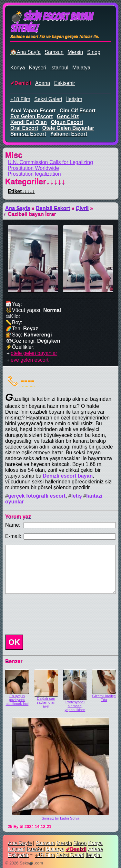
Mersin (75, 52)
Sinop (94, 52)
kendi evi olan (29, 122)
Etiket (21, 191)
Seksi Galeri (48, 99)
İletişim (74, 99)
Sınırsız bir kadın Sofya (60, 818)
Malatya (81, 68)
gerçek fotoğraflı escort (37, 496)
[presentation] (52, 614)
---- (28, 380)
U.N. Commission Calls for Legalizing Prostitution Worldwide (50, 165)
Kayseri (38, 68)
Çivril (82, 208)
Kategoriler (35, 181)
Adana (43, 83)
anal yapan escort (33, 111)
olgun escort (67, 122)
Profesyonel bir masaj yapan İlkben (75, 706)
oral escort (24, 128)
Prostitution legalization (34, 174)
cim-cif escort (78, 111)
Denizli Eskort (53, 208)
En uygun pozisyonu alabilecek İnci (17, 700)
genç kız (68, 116)
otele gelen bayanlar (68, 128)
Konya (18, 68)
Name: (13, 525)
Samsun (54, 52)
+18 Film (20, 99)
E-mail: (13, 536)
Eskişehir (65, 83)
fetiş (77, 496)
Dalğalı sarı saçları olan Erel (46, 702)
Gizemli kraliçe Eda (104, 698)
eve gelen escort (32, 116)
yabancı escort (69, 134)
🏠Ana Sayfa (25, 52)
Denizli (23, 83)
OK (14, 642)
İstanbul (59, 68)
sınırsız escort (28, 134)
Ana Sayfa (18, 208)
